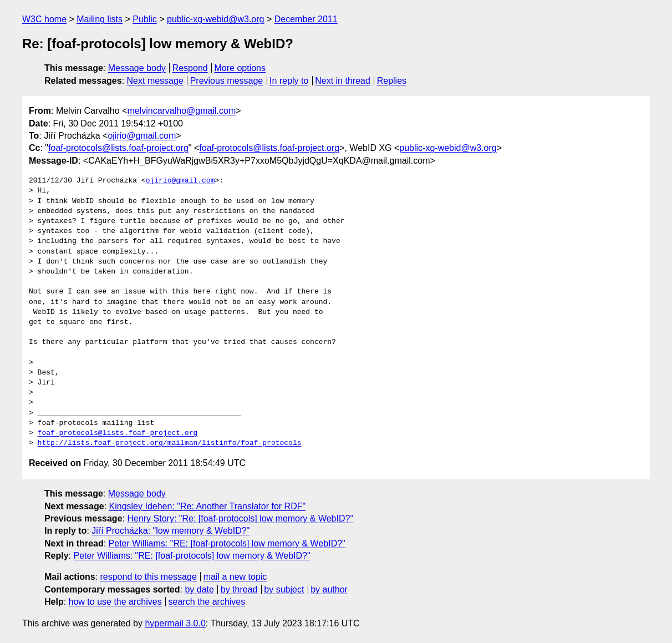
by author (329, 589)
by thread (239, 589)
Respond (190, 68)
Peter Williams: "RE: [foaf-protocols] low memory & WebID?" (227, 543)
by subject (284, 589)
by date (199, 589)
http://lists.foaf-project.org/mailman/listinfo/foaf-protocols (170, 443)
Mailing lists (100, 19)
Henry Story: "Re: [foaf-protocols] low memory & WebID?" (240, 518)
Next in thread (343, 81)
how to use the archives (115, 602)
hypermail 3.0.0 (175, 623)
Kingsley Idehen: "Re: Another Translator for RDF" (208, 506)
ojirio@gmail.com (142, 136)
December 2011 (306, 19)
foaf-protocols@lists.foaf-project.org (118, 148)
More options (240, 68)
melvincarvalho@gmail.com (181, 111)
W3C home (44, 19)
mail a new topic (235, 577)
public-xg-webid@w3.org (215, 19)
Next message (155, 81)
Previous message (227, 81)
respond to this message (148, 577)
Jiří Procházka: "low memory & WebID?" (170, 531)
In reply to (289, 81)
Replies (392, 81)
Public (145, 19)
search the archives (207, 602)
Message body (137, 68)
